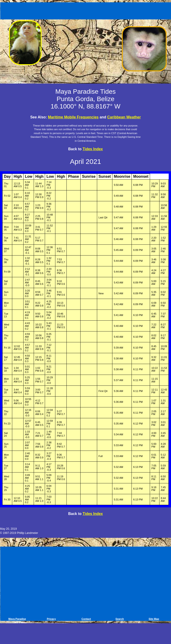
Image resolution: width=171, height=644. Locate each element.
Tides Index (93, 149)
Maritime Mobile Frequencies (73, 117)
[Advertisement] (86, 10)
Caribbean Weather (124, 117)
